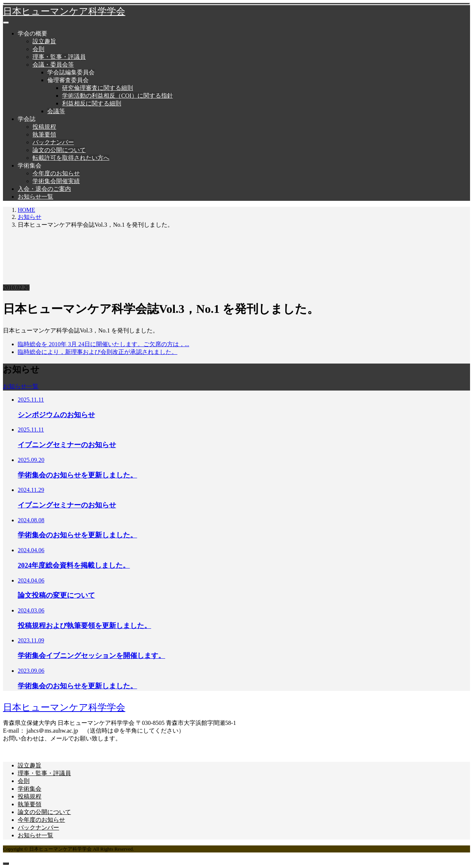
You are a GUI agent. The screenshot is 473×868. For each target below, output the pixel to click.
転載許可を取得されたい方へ (71, 158)
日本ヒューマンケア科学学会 (64, 11)
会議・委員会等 (53, 65)
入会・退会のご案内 (44, 189)
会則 (38, 49)
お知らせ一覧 (35, 197)
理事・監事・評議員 (59, 57)
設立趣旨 (44, 41)
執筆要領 (44, 134)
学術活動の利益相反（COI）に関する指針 (118, 96)
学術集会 (30, 166)
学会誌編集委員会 (71, 72)
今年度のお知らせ (56, 173)
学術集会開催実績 (56, 181)
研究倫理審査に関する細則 (98, 88)
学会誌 (27, 119)
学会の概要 (33, 33)
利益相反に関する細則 (92, 103)
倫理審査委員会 (68, 80)
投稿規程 (44, 127)
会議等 (56, 111)
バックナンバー (53, 142)
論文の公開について (59, 150)
